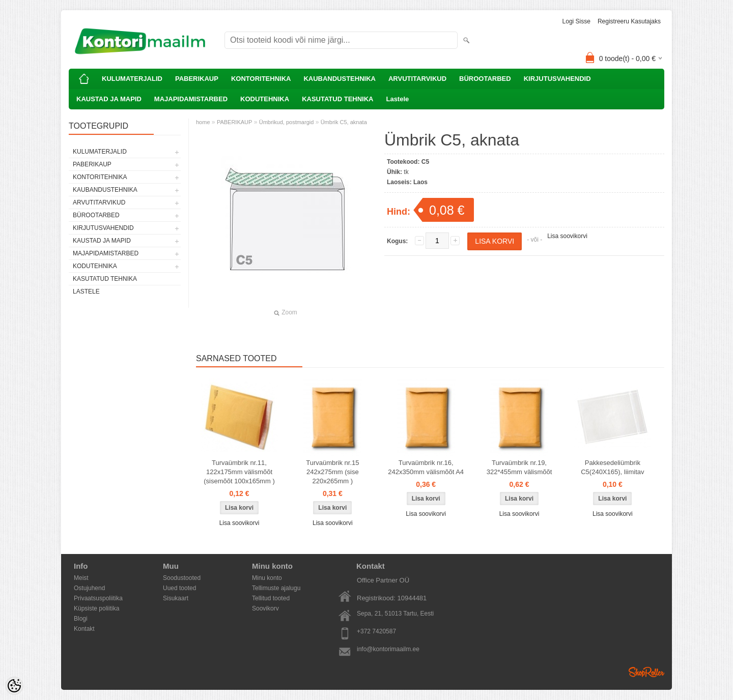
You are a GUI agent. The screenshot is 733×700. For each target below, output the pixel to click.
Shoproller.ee (646, 672)
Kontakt (84, 629)
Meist (81, 578)
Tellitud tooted (271, 598)
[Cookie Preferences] (14, 686)
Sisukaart (176, 598)
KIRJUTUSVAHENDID (557, 79)
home (203, 122)
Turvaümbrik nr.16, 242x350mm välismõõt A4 (426, 467)
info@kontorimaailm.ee (388, 649)
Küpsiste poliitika (96, 608)
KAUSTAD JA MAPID (109, 99)
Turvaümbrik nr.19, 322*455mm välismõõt (519, 467)
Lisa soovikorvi (567, 236)
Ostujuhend (89, 588)
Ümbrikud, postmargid (287, 122)
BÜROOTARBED (485, 79)
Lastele (397, 99)
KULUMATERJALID (132, 79)
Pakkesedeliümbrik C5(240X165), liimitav (612, 467)
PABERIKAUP (197, 79)
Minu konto (267, 578)
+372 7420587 (376, 631)
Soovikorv (265, 608)
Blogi (81, 619)
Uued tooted (179, 588)
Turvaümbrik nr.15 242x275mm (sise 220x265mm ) (332, 472)
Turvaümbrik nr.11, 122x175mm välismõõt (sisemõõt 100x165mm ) (239, 472)
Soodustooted (182, 578)
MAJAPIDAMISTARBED (191, 99)
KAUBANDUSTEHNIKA (340, 79)
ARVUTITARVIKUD (417, 79)
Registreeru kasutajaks (629, 21)
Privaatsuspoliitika (98, 598)
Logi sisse (576, 21)
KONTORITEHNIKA (261, 79)
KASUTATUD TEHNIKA (337, 99)
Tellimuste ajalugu (276, 588)
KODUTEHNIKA (265, 99)
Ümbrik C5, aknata (344, 122)
